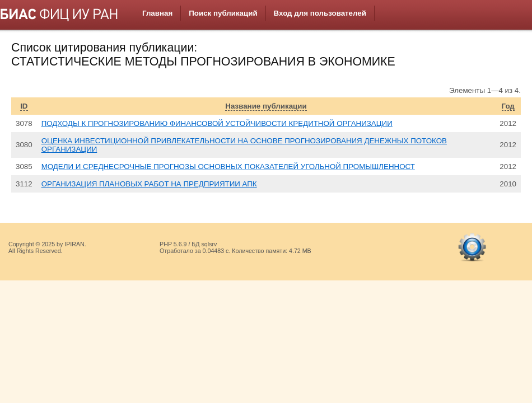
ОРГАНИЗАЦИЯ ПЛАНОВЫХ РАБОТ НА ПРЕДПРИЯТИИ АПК (149, 184)
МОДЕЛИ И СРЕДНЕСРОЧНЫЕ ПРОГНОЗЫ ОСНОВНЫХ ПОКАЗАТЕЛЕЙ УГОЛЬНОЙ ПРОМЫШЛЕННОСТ (228, 167)
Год (508, 106)
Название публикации (266, 106)
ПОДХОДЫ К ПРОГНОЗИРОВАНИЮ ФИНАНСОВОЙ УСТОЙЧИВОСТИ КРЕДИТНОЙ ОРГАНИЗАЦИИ (217, 123)
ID (24, 106)
